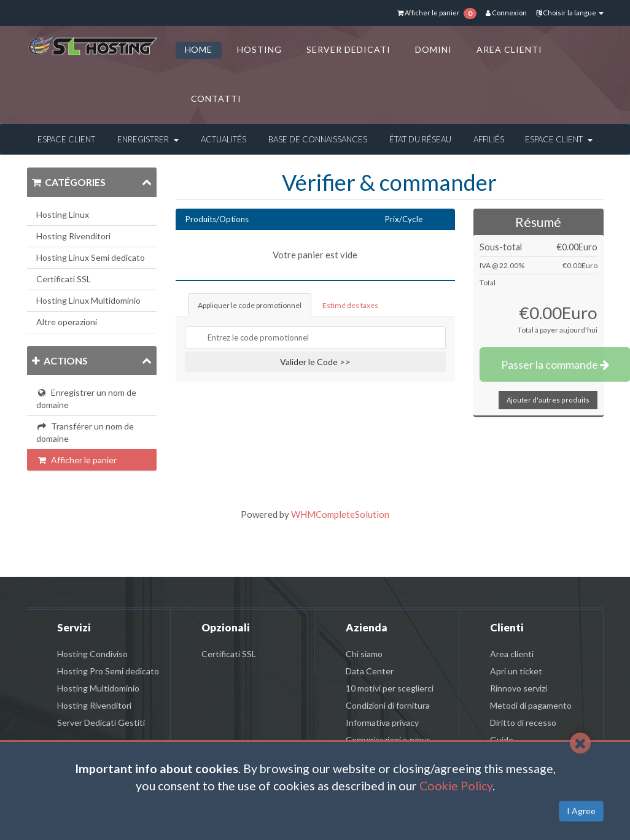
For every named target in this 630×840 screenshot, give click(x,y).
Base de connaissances (318, 139)
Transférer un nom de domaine (85, 432)
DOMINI (434, 49)
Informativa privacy (382, 722)
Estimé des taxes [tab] (350, 305)
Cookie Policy (456, 786)
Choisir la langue (570, 13)
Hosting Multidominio (98, 688)
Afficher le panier (76, 460)
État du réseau (420, 139)
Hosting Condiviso (92, 654)
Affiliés (489, 139)
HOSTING (259, 49)
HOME (199, 49)
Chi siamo (364, 654)
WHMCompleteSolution (340, 514)
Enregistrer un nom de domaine (86, 399)
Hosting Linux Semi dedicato (91, 257)
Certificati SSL (64, 279)
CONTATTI (216, 98)
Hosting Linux (63, 214)
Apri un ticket (516, 671)
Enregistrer (148, 139)
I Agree (581, 811)
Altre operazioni (67, 322)
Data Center (370, 671)
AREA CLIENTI (509, 49)
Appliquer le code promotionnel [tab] (250, 305)
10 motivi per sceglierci (390, 688)
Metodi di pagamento (531, 705)
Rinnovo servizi (519, 688)
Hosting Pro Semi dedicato (108, 671)
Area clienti (512, 654)
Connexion (506, 13)
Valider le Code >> (315, 362)
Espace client (66, 139)
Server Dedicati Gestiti (101, 722)
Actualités (224, 139)
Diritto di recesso (523, 722)
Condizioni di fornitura (388, 705)
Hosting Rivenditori (73, 236)
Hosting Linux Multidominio (88, 300)
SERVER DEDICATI (348, 49)
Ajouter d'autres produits (548, 400)
